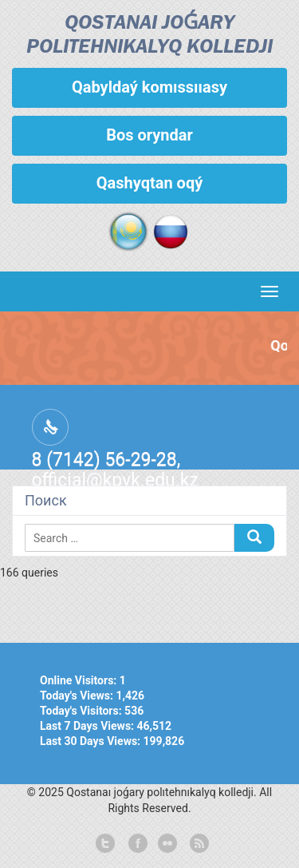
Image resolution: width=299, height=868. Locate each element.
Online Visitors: (80, 680)
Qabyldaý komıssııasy (149, 87)
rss (198, 844)
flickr (167, 844)
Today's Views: (78, 696)
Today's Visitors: (82, 711)
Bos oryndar (149, 135)
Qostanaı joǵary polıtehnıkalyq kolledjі (149, 36)
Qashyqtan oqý (149, 183)
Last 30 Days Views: (92, 741)
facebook (136, 844)
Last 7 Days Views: (89, 726)
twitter (105, 844)
